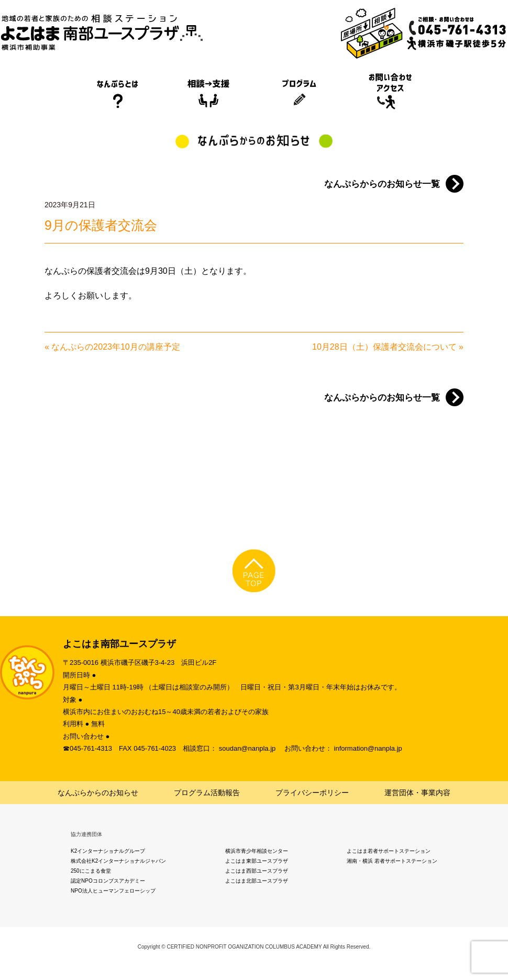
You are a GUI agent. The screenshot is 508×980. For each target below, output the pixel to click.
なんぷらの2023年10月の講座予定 (115, 347)
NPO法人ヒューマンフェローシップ (113, 891)
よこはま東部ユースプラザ (257, 861)
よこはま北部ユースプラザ (257, 881)
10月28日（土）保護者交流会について (384, 347)
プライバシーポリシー (312, 793)
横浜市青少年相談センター (257, 851)
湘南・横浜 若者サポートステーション (392, 861)
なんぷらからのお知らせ (98, 793)
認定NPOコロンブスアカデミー (108, 881)
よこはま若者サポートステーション (389, 851)
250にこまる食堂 (91, 871)
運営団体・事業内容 (417, 793)
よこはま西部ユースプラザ (257, 871)
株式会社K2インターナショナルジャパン (118, 861)
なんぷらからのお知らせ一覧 (382, 184)
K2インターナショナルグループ (108, 851)
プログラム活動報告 (207, 793)
